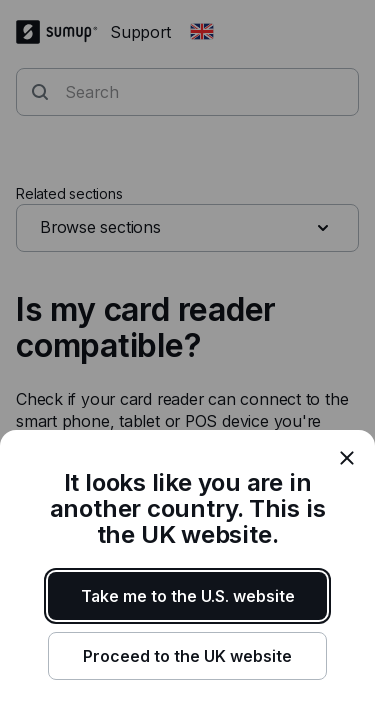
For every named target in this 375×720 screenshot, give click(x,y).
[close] (347, 458)
